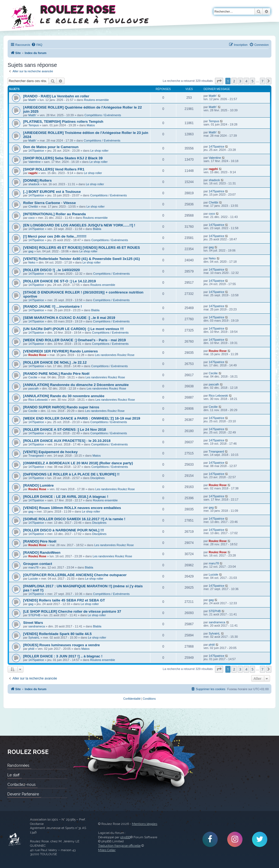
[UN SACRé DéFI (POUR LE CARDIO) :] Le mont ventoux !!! (73, 329)
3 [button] (240, 81)
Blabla (97, 229)
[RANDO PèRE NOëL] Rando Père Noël (56, 374)
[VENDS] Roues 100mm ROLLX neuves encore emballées (72, 508)
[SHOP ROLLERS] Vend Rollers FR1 (54, 169)
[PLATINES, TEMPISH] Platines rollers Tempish (63, 122)
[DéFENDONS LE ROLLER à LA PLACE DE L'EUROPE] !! (71, 474)
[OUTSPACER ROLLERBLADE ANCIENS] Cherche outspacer (75, 575)
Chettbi (33, 206)
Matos (91, 125)
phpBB (125, 837)
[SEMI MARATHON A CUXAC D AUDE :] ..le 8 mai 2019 (69, 318)
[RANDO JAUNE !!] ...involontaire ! (52, 306)
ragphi (33, 173)
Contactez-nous (21, 785)
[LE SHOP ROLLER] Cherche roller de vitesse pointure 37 (72, 611)
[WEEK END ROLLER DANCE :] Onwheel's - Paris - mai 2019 (75, 340)
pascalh (34, 388)
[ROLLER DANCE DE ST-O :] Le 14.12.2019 (60, 281)
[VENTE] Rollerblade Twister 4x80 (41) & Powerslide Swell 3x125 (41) (82, 259)
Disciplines (98, 478)
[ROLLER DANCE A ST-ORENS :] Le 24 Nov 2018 (65, 429)
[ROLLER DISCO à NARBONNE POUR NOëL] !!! (64, 530)
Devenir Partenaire (23, 794)
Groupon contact (38, 564)
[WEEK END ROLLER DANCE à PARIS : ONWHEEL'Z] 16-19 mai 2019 (82, 418)
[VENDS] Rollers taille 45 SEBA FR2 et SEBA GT (64, 600)
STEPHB (34, 615)
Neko (32, 262)
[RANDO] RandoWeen (42, 553)
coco (31, 218)
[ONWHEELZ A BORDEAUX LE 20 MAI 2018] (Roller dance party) (78, 463)
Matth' (32, 100)
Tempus (34, 125)
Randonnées (18, 765)
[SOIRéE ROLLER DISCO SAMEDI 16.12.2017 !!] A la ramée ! (74, 519)
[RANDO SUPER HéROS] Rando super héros (61, 407)
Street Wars (33, 623)
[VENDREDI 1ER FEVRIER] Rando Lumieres (60, 351)
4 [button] (246, 81)
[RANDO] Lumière (38, 485)
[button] (219, 81)
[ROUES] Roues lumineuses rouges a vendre (61, 645)
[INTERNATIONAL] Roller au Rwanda (54, 214)
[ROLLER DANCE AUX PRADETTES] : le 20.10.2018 (67, 441)
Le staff (13, 775)
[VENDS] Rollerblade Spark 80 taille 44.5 (57, 634)
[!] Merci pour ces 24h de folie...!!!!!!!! (55, 236)
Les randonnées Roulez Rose (115, 355)
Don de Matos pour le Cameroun (51, 147)
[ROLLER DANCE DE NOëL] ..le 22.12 (55, 362)
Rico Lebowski (38, 400)
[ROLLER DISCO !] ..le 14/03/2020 (51, 270)
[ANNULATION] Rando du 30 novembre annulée (64, 396)
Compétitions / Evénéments (103, 115)
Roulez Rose (37, 355)
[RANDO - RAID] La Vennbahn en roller (56, 96)
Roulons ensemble (96, 100)
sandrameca (37, 626)
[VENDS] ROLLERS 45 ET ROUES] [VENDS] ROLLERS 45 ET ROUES (82, 248)
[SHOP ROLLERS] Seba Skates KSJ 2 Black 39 (63, 158)
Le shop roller (100, 151)
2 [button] (234, 81)
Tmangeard (36, 456)
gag (31, 251)
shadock (34, 184)
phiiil (31, 649)
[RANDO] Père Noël (40, 541)
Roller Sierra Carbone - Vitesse (49, 203)
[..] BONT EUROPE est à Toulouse (52, 192)
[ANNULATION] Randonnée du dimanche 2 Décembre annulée (76, 385)
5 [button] (252, 81)
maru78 (33, 567)
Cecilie (33, 377)
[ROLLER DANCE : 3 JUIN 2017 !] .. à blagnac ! (63, 656)
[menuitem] (37, 45)
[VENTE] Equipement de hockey (50, 452)
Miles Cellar (107, 850)
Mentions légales (145, 824)
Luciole (33, 579)
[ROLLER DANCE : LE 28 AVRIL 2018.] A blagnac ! (66, 497)
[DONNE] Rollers (37, 180)
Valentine (34, 162)
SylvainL (34, 637)
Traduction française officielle (119, 846)
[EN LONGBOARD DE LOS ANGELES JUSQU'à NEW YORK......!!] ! (79, 225)
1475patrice (36, 151)
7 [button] (263, 81)
